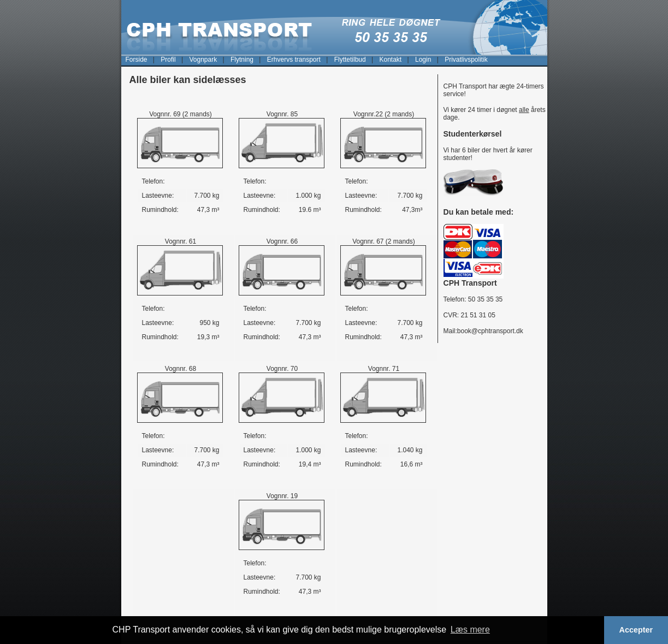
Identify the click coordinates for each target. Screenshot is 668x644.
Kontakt (390, 60)
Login (423, 60)
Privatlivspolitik (466, 60)
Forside (137, 60)
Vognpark (203, 60)
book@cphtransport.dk (490, 331)
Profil (168, 60)
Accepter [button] (636, 630)
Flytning (242, 60)
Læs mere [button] (470, 630)
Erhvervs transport (294, 60)
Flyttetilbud (350, 60)
